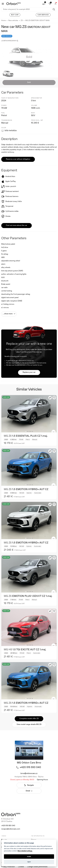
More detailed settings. (25, 851)
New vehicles (13, 21)
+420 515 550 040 (29, 767)
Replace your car (29, 372)
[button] (56, 4)
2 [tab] (27, 431)
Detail (29, 791)
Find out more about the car (16, 225)
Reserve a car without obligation (18, 159)
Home (3, 21)
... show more (9, 314)
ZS (22, 21)
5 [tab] (32, 431)
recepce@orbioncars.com (11, 829)
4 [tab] (31, 431)
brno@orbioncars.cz (29, 773)
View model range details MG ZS (29, 724)
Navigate (29, 785)
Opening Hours (42, 780)
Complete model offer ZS (29, 719)
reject (29, 862)
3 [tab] (29, 431)
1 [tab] (26, 431)
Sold (29, 82)
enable (29, 857)
